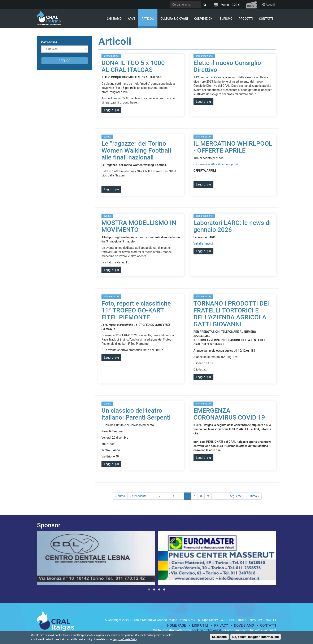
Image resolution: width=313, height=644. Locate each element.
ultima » (254, 496)
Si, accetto (219, 638)
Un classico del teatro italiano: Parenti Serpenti (136, 414)
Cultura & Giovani (174, 19)
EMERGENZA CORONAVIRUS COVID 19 (229, 414)
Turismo (226, 19)
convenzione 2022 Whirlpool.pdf (216, 164)
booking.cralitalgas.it (206, 630)
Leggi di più (111, 110)
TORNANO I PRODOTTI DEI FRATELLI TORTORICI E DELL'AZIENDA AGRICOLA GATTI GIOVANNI (231, 314)
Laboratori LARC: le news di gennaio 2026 (232, 226)
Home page (177, 625)
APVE (132, 19)
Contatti (266, 19)
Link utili (200, 625)
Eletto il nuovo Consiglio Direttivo (227, 66)
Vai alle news (203, 244)
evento (107, 137)
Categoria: (50, 42)
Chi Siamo (114, 19)
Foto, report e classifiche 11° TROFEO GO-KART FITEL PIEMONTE (136, 310)
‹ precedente (138, 496)
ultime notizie (111, 56)
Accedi (268, 5)
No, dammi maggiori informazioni (256, 638)
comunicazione (204, 56)
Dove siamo (244, 625)
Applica (65, 61)
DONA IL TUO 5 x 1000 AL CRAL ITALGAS (133, 66)
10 (216, 496)
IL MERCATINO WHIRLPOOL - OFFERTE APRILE (233, 147)
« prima (120, 496)
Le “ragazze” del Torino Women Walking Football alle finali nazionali (136, 150)
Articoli (148, 19)
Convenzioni (204, 19)
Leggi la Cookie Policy (125, 640)
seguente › (237, 496)
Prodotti (246, 19)
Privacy (221, 625)
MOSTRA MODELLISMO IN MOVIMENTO (139, 226)
